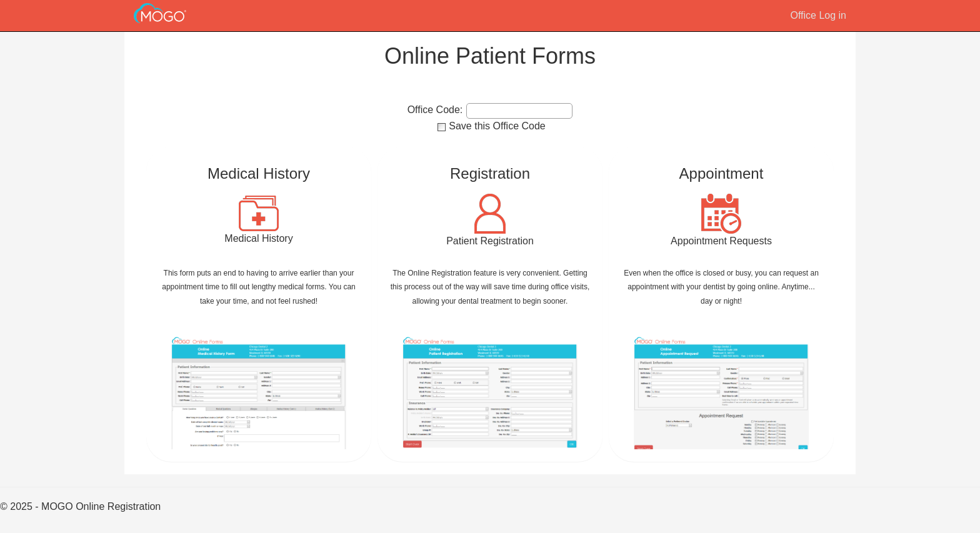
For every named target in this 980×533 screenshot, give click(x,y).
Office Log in (818, 15)
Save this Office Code (497, 126)
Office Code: (435, 110)
